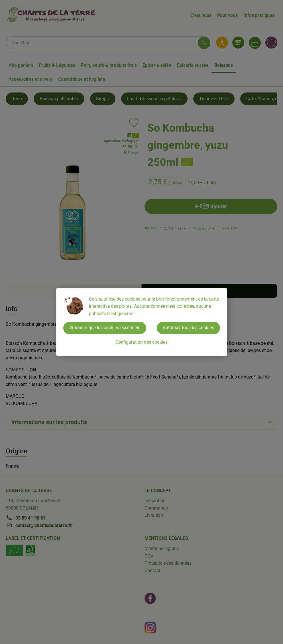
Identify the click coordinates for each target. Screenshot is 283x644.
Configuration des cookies (141, 342)
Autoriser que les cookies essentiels (105, 328)
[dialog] (141, 322)
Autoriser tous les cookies (188, 328)
